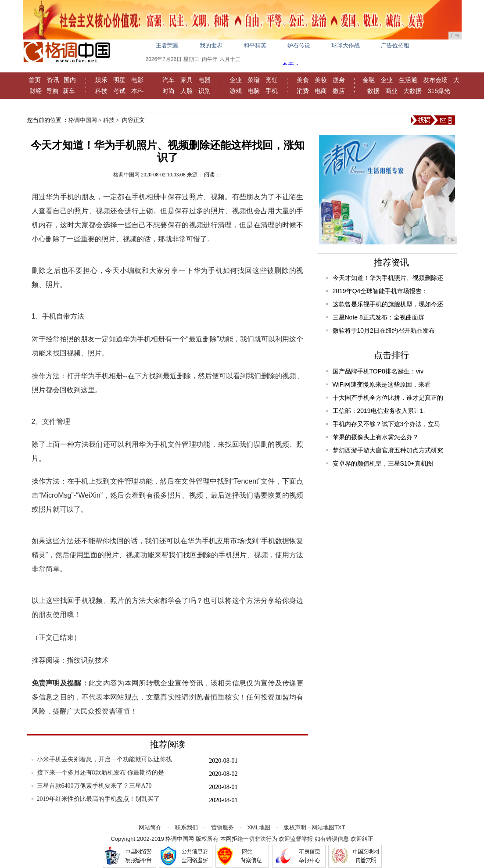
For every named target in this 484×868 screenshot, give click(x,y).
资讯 (53, 80)
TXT (340, 827)
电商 (321, 91)
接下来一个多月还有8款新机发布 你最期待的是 (101, 773)
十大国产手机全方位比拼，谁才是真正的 (388, 398)
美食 (303, 80)
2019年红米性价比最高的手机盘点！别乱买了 (98, 799)
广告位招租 (395, 45)
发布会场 (435, 80)
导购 (52, 91)
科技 (101, 91)
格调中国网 (83, 120)
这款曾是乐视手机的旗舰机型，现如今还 (388, 304)
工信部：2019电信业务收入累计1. (379, 411)
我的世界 (211, 45)
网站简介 (150, 827)
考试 (119, 91)
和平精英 (255, 45)
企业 (236, 80)
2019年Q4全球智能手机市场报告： (380, 291)
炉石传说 (299, 45)
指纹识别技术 (88, 660)
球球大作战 (346, 45)
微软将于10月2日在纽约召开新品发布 (384, 330)
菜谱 (254, 80)
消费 (303, 91)
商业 (391, 91)
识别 (204, 91)
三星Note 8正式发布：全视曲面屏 (378, 317)
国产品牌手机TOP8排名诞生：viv (378, 371)
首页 (35, 80)
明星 (119, 80)
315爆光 (439, 91)
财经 (36, 91)
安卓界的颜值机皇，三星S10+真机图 (383, 463)
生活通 (408, 80)
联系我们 (186, 827)
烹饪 (272, 80)
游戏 (236, 91)
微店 (339, 91)
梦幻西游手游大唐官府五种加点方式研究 (388, 450)
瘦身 (339, 80)
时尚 (169, 91)
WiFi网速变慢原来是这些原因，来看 (382, 384)
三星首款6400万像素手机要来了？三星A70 (94, 786)
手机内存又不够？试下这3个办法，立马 (387, 424)
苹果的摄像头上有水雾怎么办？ (376, 437)
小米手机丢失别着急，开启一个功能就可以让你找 (104, 759)
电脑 (254, 91)
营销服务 (222, 827)
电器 (204, 80)
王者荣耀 (167, 45)
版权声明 (295, 827)
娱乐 (101, 80)
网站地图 (323, 827)
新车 (69, 91)
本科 (137, 91)
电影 (137, 80)
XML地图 (259, 827)
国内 (70, 80)
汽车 (169, 80)
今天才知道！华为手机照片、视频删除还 (388, 278)
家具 (186, 80)
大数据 (412, 91)
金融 (369, 80)
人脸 (186, 91)
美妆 (321, 80)
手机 (272, 91)
